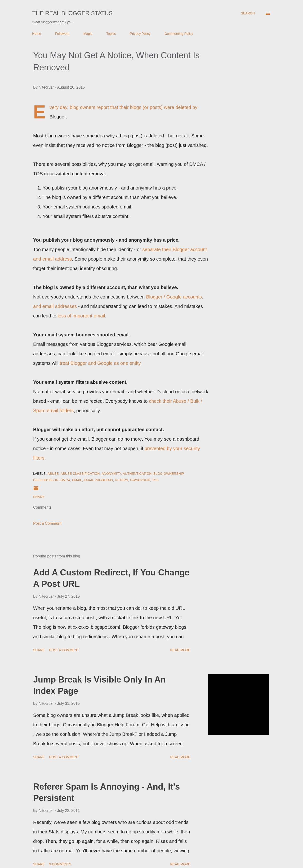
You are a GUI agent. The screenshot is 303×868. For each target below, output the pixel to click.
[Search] (248, 13)
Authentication (137, 474)
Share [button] (39, 497)
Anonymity (111, 474)
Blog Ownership (168, 474)
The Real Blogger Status (72, 13)
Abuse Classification (80, 474)
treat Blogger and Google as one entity (100, 363)
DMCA (65, 480)
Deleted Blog (46, 480)
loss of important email (81, 316)
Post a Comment (47, 523)
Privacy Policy (140, 34)
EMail (77, 480)
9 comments (60, 864)
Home (37, 34)
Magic (88, 34)
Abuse (53, 474)
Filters (122, 480)
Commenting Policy (179, 34)
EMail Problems (98, 480)
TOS (155, 480)
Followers (62, 34)
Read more (180, 650)
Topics (111, 34)
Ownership (140, 480)
